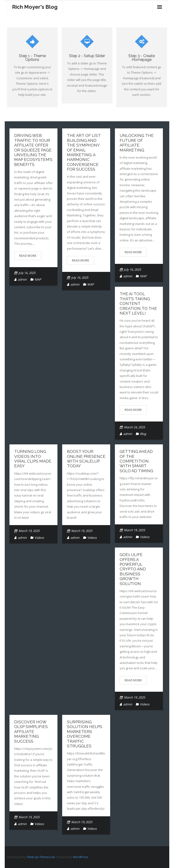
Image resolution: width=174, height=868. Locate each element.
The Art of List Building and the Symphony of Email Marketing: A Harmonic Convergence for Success (84, 152)
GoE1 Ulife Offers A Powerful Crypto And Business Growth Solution (133, 569)
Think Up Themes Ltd (41, 857)
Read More (28, 256)
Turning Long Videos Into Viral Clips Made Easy (33, 459)
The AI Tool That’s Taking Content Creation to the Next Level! (138, 303)
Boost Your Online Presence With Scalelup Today (86, 459)
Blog (143, 434)
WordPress (80, 857)
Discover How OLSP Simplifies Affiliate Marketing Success (31, 732)
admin (22, 279)
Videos (39, 538)
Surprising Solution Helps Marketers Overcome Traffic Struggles (85, 734)
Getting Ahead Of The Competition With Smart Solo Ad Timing (136, 461)
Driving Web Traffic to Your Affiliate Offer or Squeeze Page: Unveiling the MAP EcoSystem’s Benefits (33, 150)
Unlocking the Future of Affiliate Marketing (137, 143)
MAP (38, 279)
